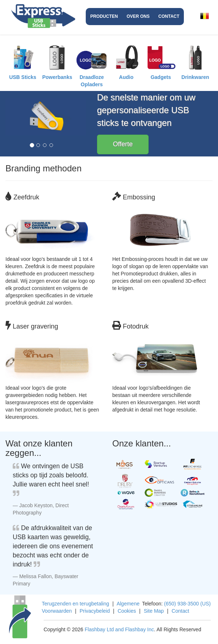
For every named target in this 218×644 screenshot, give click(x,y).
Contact (169, 16)
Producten (104, 16)
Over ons (138, 16)
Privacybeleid (95, 611)
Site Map (154, 611)
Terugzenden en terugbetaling (75, 604)
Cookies (127, 611)
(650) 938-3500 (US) (187, 604)
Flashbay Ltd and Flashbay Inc (119, 629)
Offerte (123, 144)
